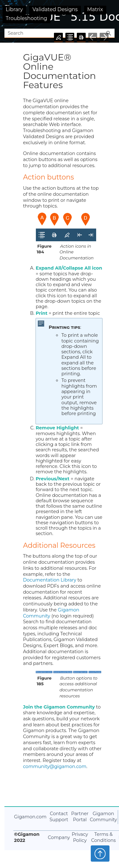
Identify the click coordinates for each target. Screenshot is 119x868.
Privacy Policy (80, 837)
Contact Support (59, 817)
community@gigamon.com (55, 766)
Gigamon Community (51, 613)
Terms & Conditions (103, 837)
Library (14, 9)
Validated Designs (55, 9)
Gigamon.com (30, 817)
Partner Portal (80, 817)
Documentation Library (50, 580)
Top (100, 853)
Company (59, 837)
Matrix (95, 9)
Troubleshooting (26, 18)
